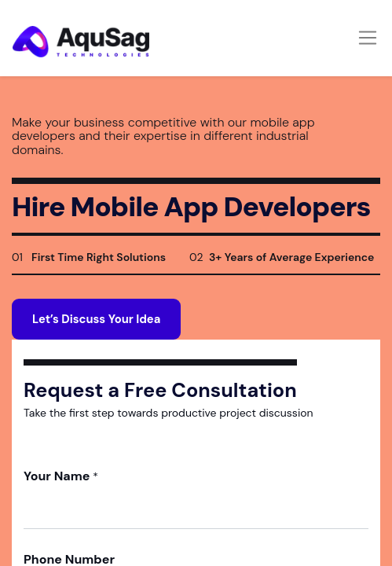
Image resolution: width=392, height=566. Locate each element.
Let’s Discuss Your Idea (96, 319)
